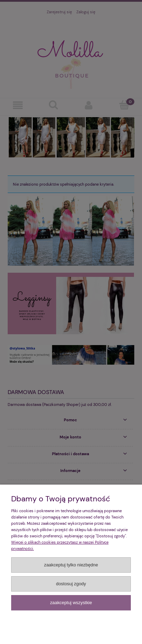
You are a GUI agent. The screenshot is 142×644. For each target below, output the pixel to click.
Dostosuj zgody (71, 584)
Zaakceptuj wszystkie (71, 603)
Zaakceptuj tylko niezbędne (71, 565)
